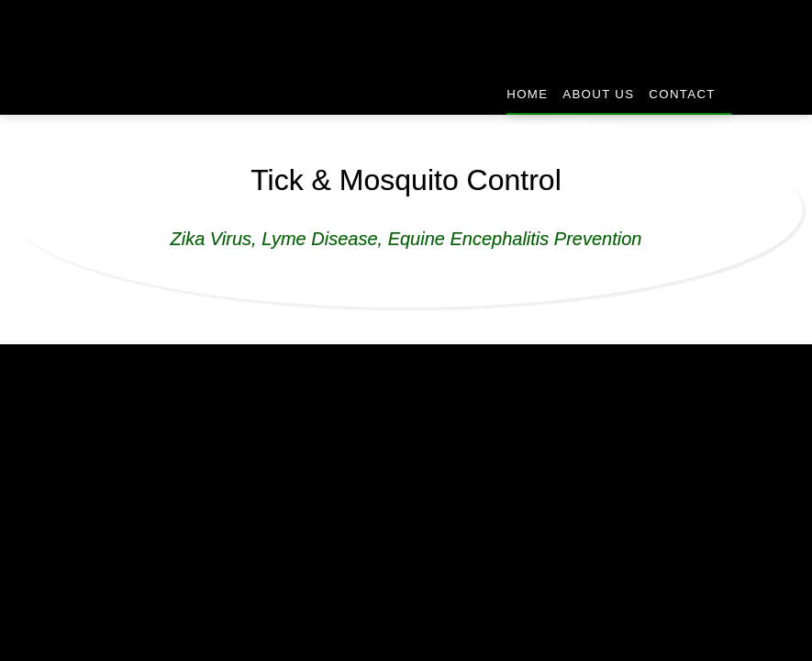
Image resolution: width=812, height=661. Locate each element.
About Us (598, 94)
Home (526, 94)
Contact (682, 94)
